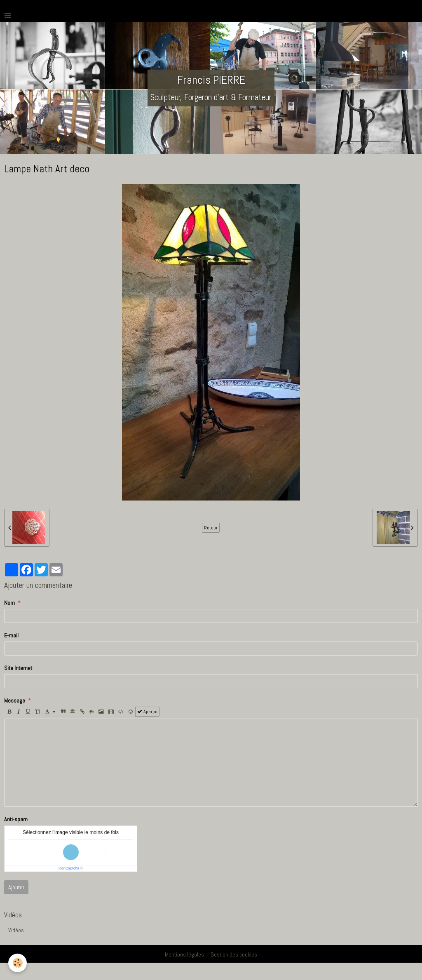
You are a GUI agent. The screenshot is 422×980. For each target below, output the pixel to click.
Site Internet (18, 668)
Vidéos (16, 930)
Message (15, 700)
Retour (211, 528)
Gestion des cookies (234, 954)
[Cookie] (18, 963)
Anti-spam (16, 819)
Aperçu (147, 712)
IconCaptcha (69, 868)
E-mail (11, 635)
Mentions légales (184, 954)
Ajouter (16, 887)
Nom (9, 603)
